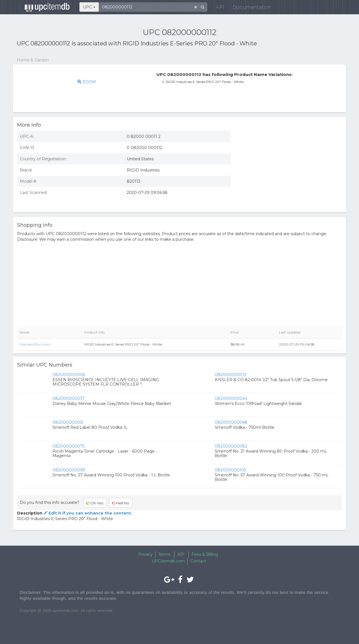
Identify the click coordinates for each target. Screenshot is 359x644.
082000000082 (231, 446)
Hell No (121, 503)
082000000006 (69, 375)
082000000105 (230, 470)
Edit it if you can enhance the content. (87, 513)
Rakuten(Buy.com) (35, 344)
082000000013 (231, 375)
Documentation (248, 8)
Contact (198, 561)
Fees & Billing (205, 554)
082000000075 (68, 446)
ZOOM (87, 82)
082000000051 (68, 422)
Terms (164, 554)
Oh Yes (95, 503)
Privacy (145, 554)
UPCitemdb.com (168, 561)
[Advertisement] (291, 167)
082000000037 (69, 399)
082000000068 (231, 422)
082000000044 (231, 399)
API (216, 8)
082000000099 (69, 470)
